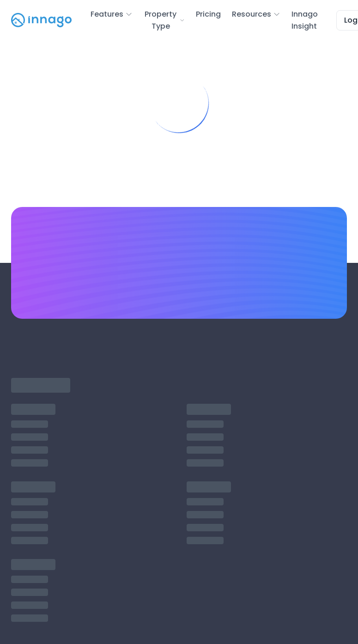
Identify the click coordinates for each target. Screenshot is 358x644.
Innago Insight (305, 20)
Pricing (208, 14)
